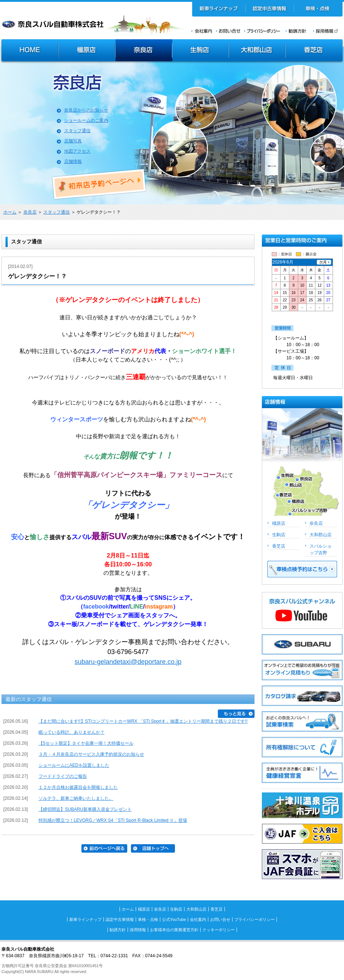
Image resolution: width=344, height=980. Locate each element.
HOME (29, 51)
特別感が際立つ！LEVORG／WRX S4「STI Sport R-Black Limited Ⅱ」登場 (113, 820)
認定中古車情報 (270, 9)
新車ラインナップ (219, 9)
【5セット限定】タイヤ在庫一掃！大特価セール (86, 743)
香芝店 (314, 51)
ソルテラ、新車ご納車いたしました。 (76, 798)
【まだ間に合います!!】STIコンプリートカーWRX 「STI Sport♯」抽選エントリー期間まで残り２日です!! (143, 721)
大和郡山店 (257, 51)
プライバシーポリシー (262, 31)
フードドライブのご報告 (63, 776)
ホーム (10, 212)
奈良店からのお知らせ (86, 110)
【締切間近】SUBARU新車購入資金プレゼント (85, 809)
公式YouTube (174, 919)
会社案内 (202, 31)
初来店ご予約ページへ (99, 184)
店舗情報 (73, 161)
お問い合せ (228, 31)
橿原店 (87, 51)
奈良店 (144, 51)
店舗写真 (73, 141)
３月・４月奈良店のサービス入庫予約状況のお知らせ (91, 754)
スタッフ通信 (77, 131)
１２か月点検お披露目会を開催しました (78, 787)
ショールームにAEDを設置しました (74, 765)
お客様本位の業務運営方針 (174, 930)
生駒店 (201, 51)
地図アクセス (77, 151)
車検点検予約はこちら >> (302, 569)
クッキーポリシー (219, 930)
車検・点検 (318, 9)
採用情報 (328, 31)
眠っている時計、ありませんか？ (72, 732)
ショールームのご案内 (86, 120)
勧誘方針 (295, 31)
